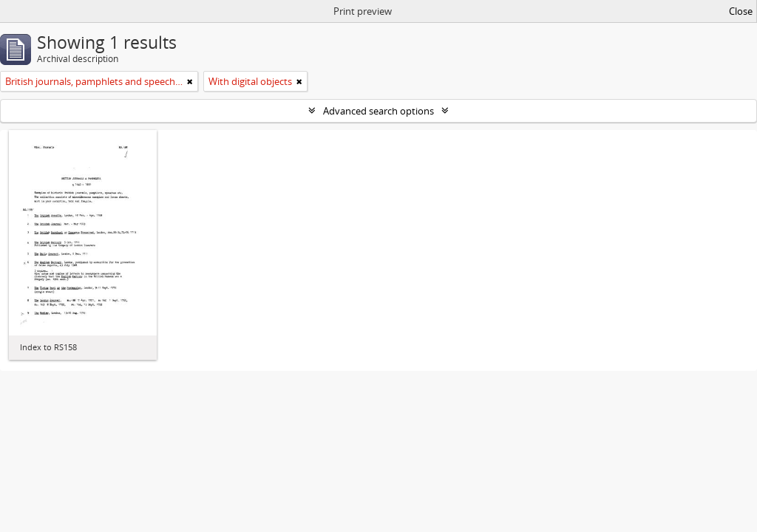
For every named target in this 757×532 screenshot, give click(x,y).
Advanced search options (378, 111)
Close (741, 11)
